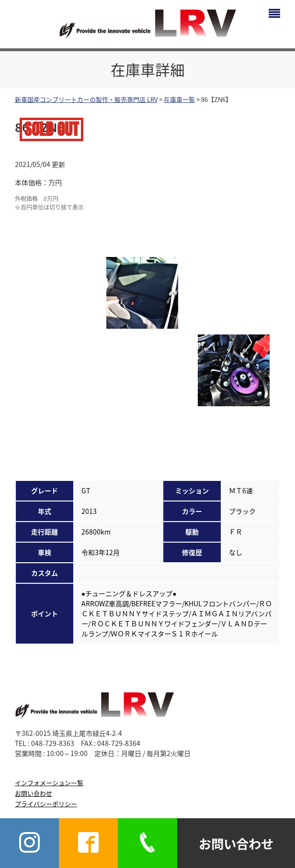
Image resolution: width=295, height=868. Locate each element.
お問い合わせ (34, 793)
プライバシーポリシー (46, 804)
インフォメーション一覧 (49, 783)
